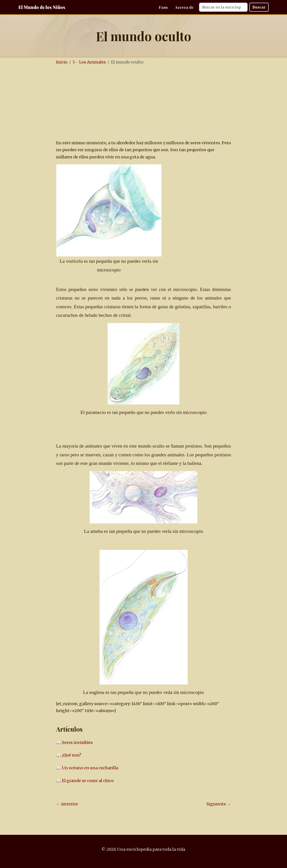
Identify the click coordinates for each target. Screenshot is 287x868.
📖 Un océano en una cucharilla (87, 768)
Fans (163, 7)
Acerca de (184, 7)
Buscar (259, 7)
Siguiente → (219, 804)
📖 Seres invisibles (74, 743)
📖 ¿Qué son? (69, 755)
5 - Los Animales (89, 62)
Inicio (62, 62)
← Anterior (67, 804)
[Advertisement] (157, 103)
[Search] (223, 7)
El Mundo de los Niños (42, 7)
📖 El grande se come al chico (85, 781)
